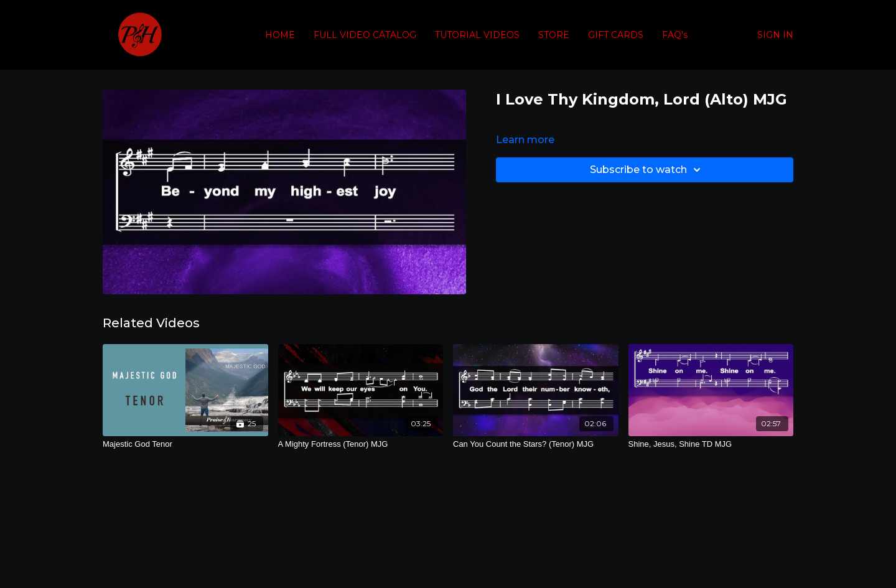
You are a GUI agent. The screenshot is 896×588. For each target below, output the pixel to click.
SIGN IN (775, 35)
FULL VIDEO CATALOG (365, 35)
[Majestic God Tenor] (185, 444)
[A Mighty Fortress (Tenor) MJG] (361, 444)
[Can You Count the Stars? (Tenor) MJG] (536, 444)
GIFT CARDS (616, 35)
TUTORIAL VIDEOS (477, 35)
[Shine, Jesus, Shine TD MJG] (711, 444)
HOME (280, 35)
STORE (554, 35)
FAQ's (675, 35)
